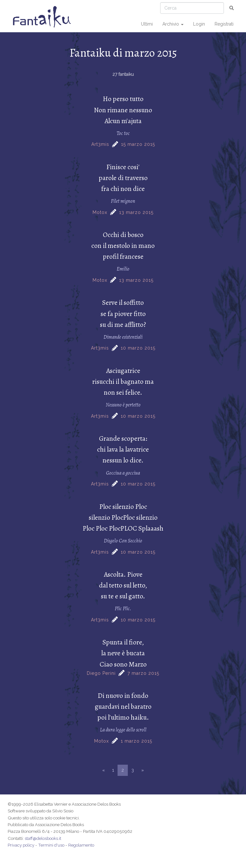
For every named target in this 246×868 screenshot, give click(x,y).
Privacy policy (21, 845)
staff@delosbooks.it (43, 838)
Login (199, 24)
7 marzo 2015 (143, 673)
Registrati (224, 24)
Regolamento (81, 845)
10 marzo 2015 (138, 348)
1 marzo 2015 (136, 741)
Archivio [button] (173, 24)
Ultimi (147, 24)
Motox (100, 212)
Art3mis (100, 144)
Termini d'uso (51, 845)
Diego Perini (101, 673)
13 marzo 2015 (136, 212)
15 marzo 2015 (138, 144)
